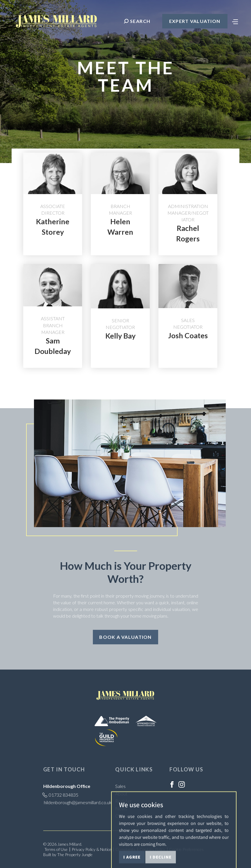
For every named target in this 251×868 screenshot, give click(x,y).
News (121, 808)
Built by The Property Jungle (68, 855)
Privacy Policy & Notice (92, 849)
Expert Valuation (195, 21)
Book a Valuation (125, 637)
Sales (120, 786)
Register (123, 801)
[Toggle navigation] (235, 21)
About (121, 794)
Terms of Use (56, 849)
